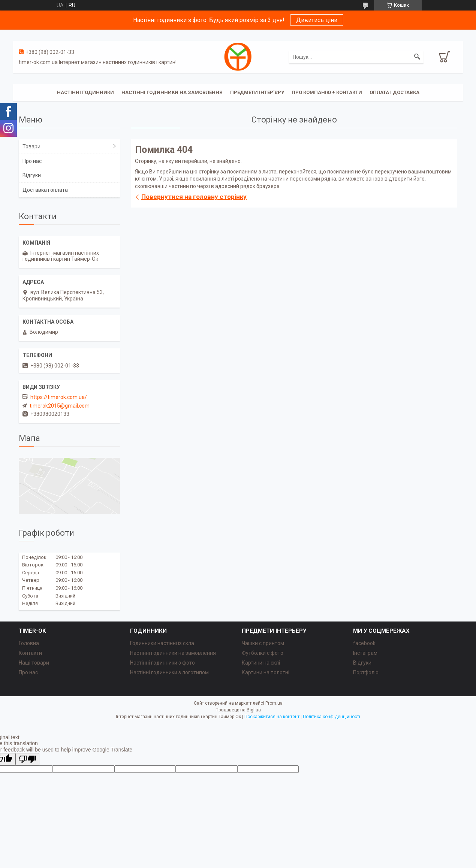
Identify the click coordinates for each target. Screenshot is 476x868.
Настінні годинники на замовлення (172, 92)
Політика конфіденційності (332, 717)
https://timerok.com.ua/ (59, 397)
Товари (31, 146)
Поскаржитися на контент (272, 717)
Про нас (32, 161)
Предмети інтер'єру (257, 92)
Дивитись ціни (317, 20)
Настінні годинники (85, 92)
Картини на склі (261, 663)
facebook (364, 643)
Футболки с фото (263, 653)
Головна (29, 643)
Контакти (30, 653)
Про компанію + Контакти (327, 92)
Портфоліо (366, 672)
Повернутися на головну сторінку (194, 197)
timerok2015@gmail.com (60, 406)
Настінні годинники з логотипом (169, 672)
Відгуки (32, 175)
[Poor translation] (27, 759)
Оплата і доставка (394, 92)
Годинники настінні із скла (162, 643)
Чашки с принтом (263, 643)
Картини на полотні (266, 672)
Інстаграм (365, 653)
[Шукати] (417, 57)
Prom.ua (274, 703)
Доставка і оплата (45, 190)
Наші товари (34, 663)
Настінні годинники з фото (162, 663)
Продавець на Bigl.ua (238, 710)
